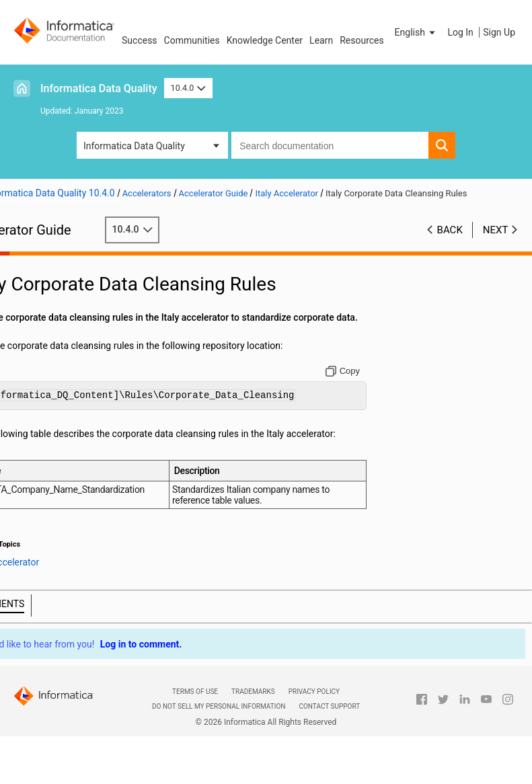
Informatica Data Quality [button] (134, 146)
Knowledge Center (265, 40)
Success (140, 40)
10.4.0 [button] (188, 88)
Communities (192, 40)
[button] (416, 32)
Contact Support (329, 735)
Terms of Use (195, 719)
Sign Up (499, 32)
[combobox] (330, 145)
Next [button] (496, 230)
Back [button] (450, 230)
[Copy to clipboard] (355, 385)
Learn (321, 40)
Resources (362, 40)
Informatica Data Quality (99, 88)
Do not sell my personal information (219, 735)
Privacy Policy (314, 719)
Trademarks (253, 719)
